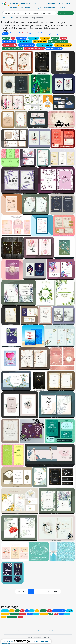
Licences (28, 631)
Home (4, 18)
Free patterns (50, 8)
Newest (25, 34)
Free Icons (13, 8)
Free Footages (50, 4)
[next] (56, 591)
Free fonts (38, 4)
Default (5, 34)
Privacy (41, 631)
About (48, 631)
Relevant (44, 34)
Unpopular (62, 34)
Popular (53, 34)
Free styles (37, 8)
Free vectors (13, 4)
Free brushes (25, 8)
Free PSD (61, 8)
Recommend (34, 34)
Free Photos (26, 4)
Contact (55, 631)
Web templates (64, 4)
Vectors (11, 18)
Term (35, 631)
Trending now (15, 34)
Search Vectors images (12, 13)
